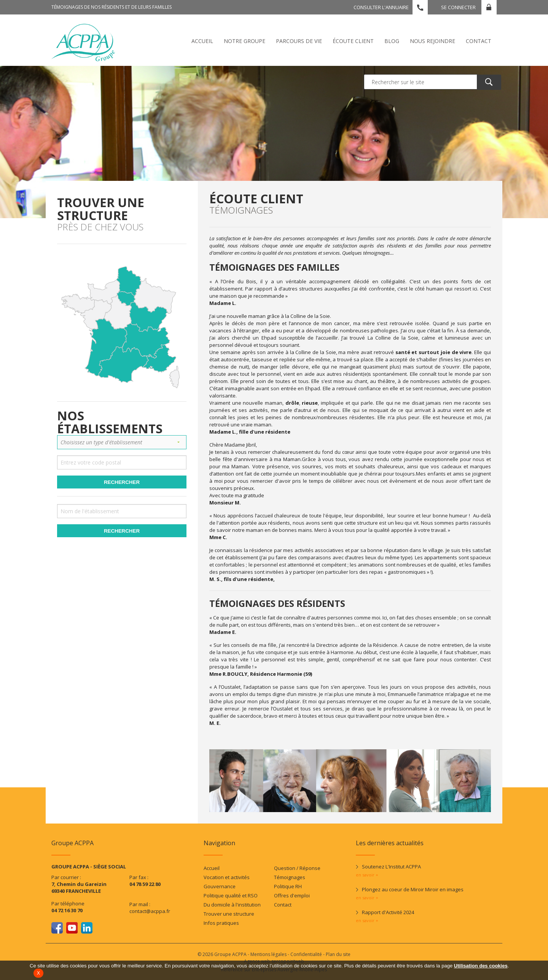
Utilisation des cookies (481, 966)
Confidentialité (306, 954)
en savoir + (367, 875)
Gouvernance (220, 886)
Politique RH (288, 886)
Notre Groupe (245, 41)
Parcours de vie (299, 41)
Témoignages (290, 877)
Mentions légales (268, 954)
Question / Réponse (297, 868)
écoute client (353, 41)
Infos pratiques (221, 923)
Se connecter (458, 7)
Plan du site (338, 954)
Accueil (202, 41)
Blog (392, 41)
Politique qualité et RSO (231, 895)
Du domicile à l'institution (232, 905)
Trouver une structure (229, 914)
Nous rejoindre (433, 41)
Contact (479, 41)
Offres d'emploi (292, 895)
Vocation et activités (227, 877)
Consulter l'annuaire (381, 7)
